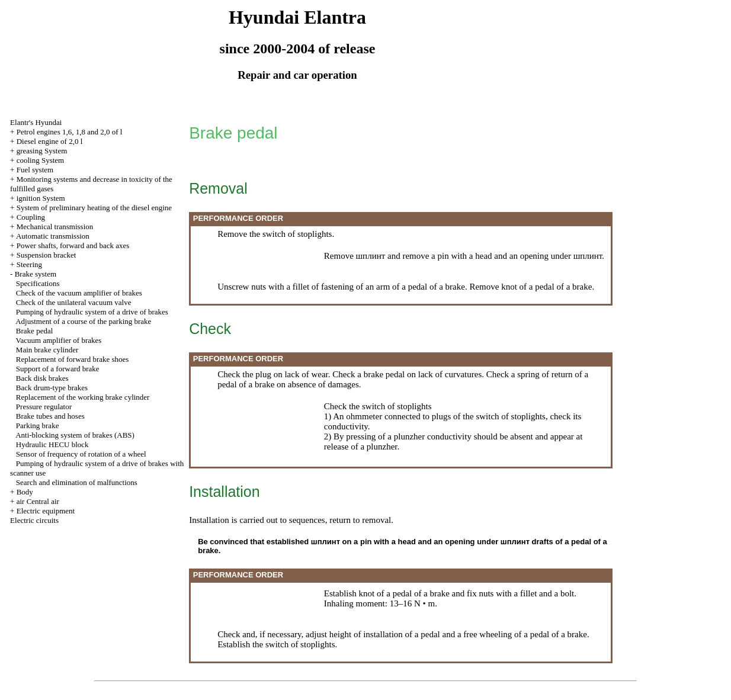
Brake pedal (34, 331)
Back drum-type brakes (52, 388)
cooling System (41, 160)
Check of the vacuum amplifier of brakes (79, 293)
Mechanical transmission (55, 227)
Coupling (31, 217)
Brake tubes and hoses (50, 416)
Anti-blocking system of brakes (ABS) (75, 435)
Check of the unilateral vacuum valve (74, 302)
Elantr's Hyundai (36, 122)
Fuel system (35, 170)
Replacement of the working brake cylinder (83, 397)
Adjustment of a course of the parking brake (83, 321)
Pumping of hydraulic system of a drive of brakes (92, 312)
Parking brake (38, 426)
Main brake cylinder (47, 350)
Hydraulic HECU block (52, 444)
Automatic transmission (53, 236)
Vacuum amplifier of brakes (59, 340)
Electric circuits (34, 520)
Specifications (38, 283)
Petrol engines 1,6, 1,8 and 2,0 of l (70, 132)
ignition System (41, 198)
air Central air (38, 501)
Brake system (36, 274)
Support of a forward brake (58, 369)
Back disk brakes (42, 378)
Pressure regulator (44, 407)
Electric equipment (46, 511)
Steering (29, 264)
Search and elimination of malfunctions (77, 482)
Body (25, 492)
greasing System (42, 151)
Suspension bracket (47, 255)
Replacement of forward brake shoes (73, 359)
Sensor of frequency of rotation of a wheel (81, 454)
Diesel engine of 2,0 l (50, 141)
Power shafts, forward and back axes (73, 245)
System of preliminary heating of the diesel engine (94, 208)
